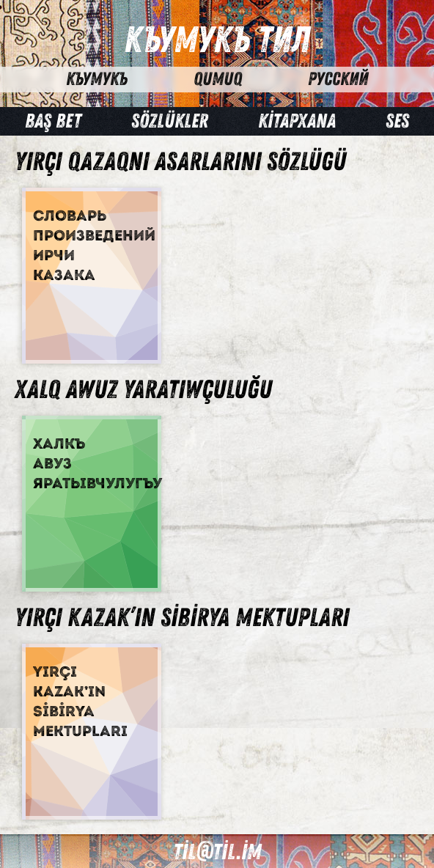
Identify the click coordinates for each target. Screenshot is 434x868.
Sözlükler (170, 121)
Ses (397, 121)
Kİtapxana (297, 121)
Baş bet (53, 121)
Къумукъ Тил (217, 40)
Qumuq (218, 79)
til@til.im (217, 852)
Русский (338, 79)
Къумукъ (97, 79)
